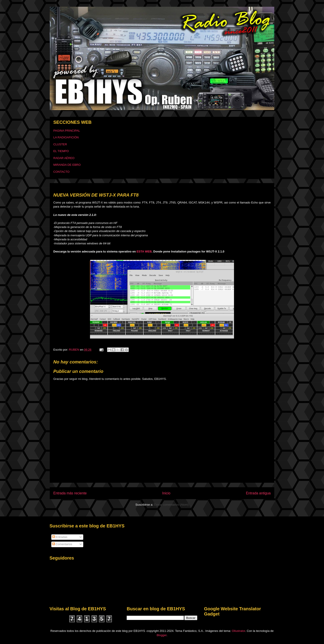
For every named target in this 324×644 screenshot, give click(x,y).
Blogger (162, 635)
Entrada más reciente (70, 493)
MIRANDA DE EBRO (67, 165)
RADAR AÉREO (64, 158)
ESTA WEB (144, 251)
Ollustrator (238, 631)
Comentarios (62, 544)
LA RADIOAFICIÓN (66, 137)
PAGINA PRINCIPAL (67, 131)
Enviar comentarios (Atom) (171, 505)
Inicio (166, 493)
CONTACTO (61, 172)
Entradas (60, 537)
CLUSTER (60, 144)
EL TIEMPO (61, 151)
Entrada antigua (258, 493)
